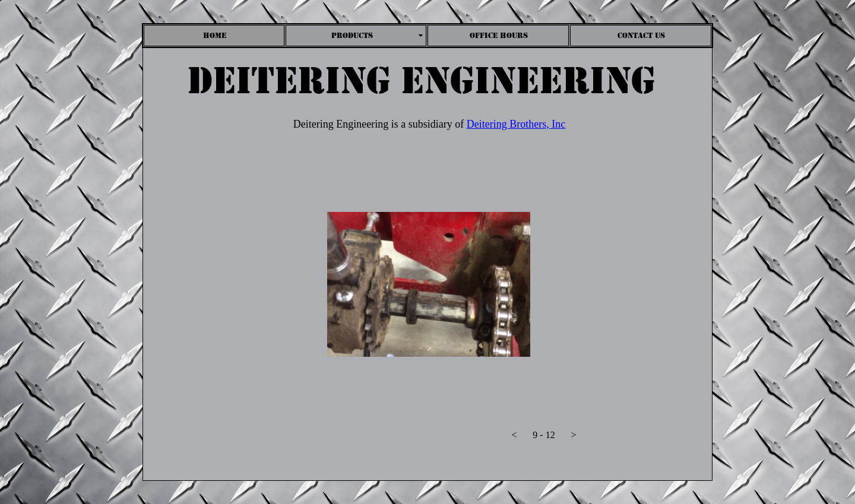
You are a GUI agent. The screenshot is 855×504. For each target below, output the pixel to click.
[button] (514, 438)
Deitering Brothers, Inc (516, 124)
